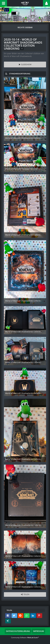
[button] (4, 3)
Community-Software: (25, 638)
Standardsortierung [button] (20, 74)
